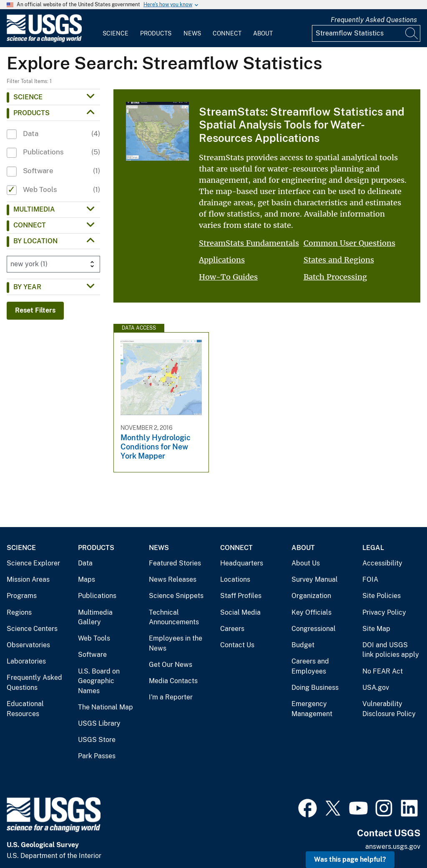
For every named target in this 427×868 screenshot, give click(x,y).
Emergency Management (312, 709)
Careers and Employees (310, 666)
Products (156, 33)
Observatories (28, 645)
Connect (227, 33)
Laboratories (26, 661)
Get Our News (171, 665)
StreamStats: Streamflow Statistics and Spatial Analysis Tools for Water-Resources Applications (302, 125)
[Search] (412, 33)
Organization (311, 596)
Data (85, 563)
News (192, 33)
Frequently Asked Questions (374, 20)
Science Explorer (33, 563)
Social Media (240, 612)
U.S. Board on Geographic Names (99, 681)
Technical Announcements (174, 617)
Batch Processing (335, 277)
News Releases (173, 579)
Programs (22, 596)
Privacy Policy (384, 612)
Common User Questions (349, 243)
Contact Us (237, 645)
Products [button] (31, 113)
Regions (19, 612)
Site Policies (382, 596)
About (263, 33)
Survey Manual (315, 579)
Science (116, 33)
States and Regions (339, 260)
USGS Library (99, 723)
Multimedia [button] (34, 209)
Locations (235, 579)
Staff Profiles (241, 596)
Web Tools (94, 638)
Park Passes (97, 756)
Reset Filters (35, 310)
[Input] (366, 33)
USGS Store (97, 740)
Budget (303, 645)
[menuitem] (116, 28)
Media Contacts (173, 681)
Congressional (314, 629)
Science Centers (32, 629)
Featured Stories (175, 563)
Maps (87, 579)
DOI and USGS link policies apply (391, 650)
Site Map (376, 629)
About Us (306, 563)
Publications (97, 596)
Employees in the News (176, 643)
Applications (222, 260)
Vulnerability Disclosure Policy (389, 709)
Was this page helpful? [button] (350, 859)
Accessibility (382, 563)
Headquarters (242, 563)
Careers (232, 629)
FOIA (370, 579)
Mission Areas (28, 579)
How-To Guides (228, 277)
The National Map (105, 707)
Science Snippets (176, 596)
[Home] (44, 40)
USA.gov (376, 688)
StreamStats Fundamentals (249, 243)
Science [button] (28, 97)
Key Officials (311, 612)
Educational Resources (25, 709)
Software (92, 655)
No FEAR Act (383, 671)
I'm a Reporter (171, 697)
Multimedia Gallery (95, 617)
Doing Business (315, 688)
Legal (373, 548)
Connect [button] (30, 225)
